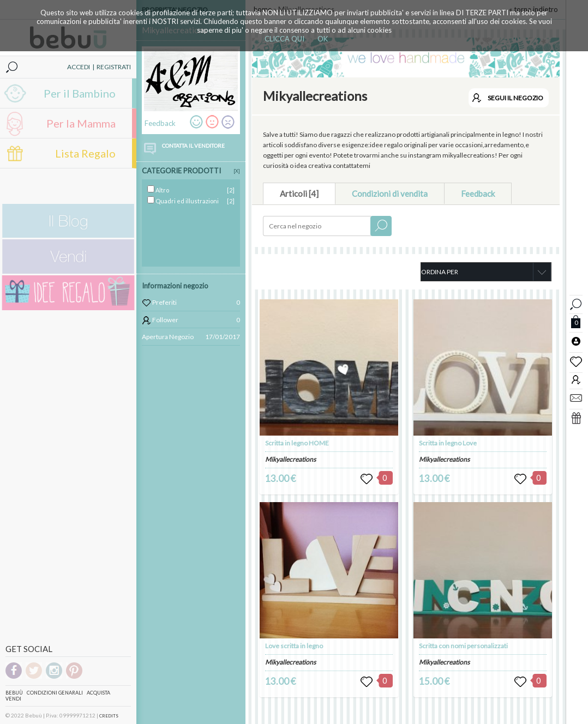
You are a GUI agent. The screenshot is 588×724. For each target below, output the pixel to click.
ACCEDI (79, 67)
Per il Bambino (80, 93)
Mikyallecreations (290, 459)
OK (323, 39)
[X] (237, 171)
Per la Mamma (81, 123)
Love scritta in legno (294, 646)
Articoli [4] (299, 194)
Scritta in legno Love (448, 443)
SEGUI (515, 98)
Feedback (478, 194)
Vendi (13, 699)
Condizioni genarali (55, 693)
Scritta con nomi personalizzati (463, 646)
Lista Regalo (85, 153)
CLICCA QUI (284, 39)
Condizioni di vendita (390, 194)
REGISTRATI (114, 67)
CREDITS (109, 716)
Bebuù (14, 693)
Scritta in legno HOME (297, 443)
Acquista (98, 693)
